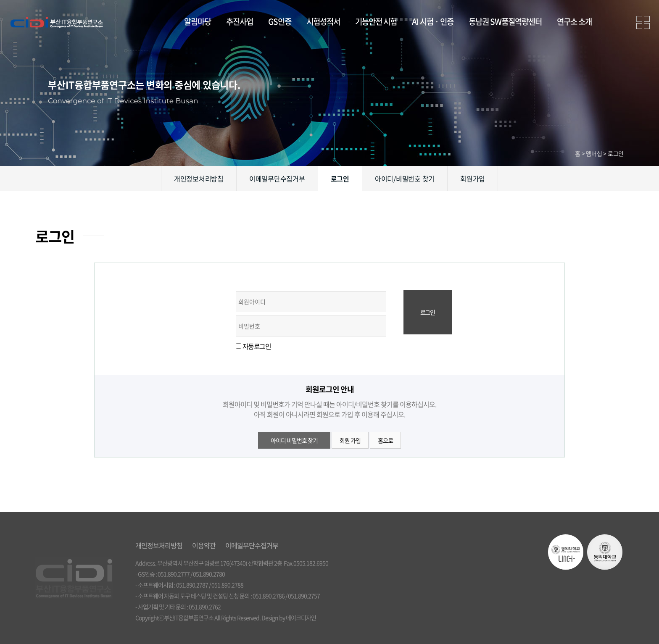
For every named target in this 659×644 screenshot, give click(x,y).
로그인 (340, 179)
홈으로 (385, 440)
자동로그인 (257, 346)
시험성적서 (323, 21)
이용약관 (204, 545)
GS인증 (280, 21)
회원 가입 (350, 440)
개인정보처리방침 (199, 179)
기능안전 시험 (376, 21)
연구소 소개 (574, 21)
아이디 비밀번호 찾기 (294, 440)
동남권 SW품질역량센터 (505, 21)
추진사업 (240, 21)
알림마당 (198, 21)
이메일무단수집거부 (277, 179)
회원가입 (473, 179)
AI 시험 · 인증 (433, 21)
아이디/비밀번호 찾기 (405, 179)
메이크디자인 (301, 618)
